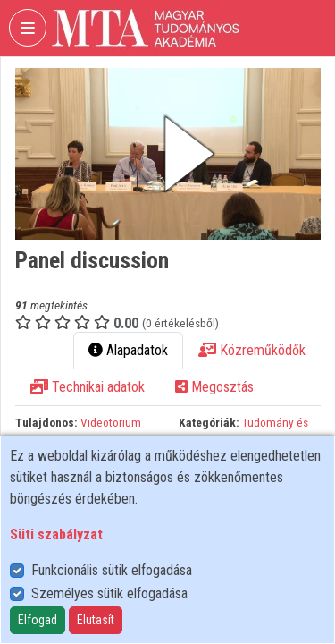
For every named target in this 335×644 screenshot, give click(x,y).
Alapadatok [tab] (128, 350)
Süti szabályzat (56, 534)
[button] (168, 154)
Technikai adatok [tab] (88, 387)
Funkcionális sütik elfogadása (112, 570)
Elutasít (96, 620)
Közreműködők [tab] (252, 350)
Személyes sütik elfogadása (109, 593)
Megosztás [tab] (214, 387)
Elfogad (38, 620)
